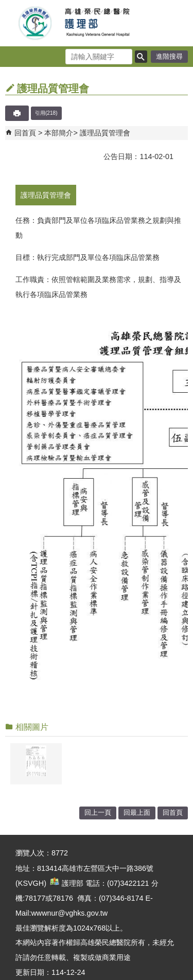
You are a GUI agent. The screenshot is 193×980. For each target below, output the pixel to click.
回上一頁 (98, 812)
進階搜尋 (169, 56)
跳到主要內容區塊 (5, 5)
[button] (141, 57)
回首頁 (25, 133)
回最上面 (137, 812)
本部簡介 (59, 133)
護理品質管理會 (105, 133)
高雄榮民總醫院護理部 (97, 23)
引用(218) (46, 113)
